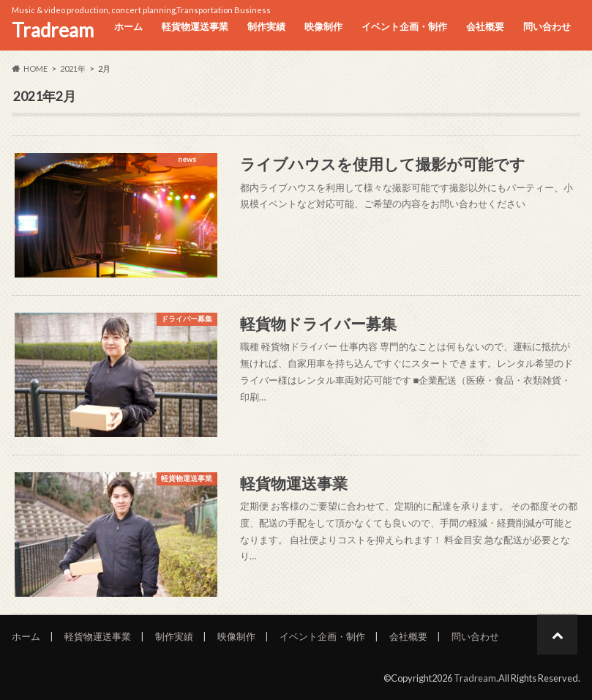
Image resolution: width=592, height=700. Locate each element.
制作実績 (266, 26)
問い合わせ (547, 26)
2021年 (73, 68)
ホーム (128, 26)
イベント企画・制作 (404, 26)
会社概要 (485, 26)
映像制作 (323, 26)
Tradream (53, 30)
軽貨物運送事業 (195, 26)
